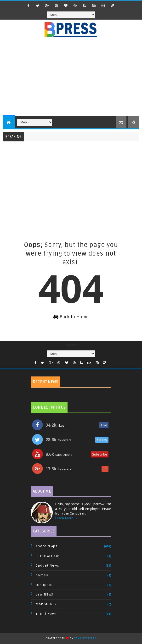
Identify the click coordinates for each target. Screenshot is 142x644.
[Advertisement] (72, 79)
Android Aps (47, 546)
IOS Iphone (46, 585)
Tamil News (46, 614)
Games (42, 575)
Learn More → (66, 518)
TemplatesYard (85, 638)
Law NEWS (45, 594)
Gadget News (48, 566)
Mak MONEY (46, 604)
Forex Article (48, 556)
